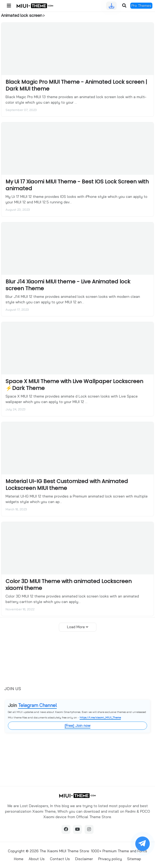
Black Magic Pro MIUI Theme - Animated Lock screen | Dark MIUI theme (76, 85)
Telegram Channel (37, 705)
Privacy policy (110, 859)
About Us (37, 859)
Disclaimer (84, 859)
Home (19, 859)
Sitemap (134, 859)
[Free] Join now (77, 726)
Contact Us (60, 859)
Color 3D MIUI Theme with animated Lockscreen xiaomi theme (69, 585)
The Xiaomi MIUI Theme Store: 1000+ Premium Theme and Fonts (93, 851)
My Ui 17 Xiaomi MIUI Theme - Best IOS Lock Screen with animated (77, 185)
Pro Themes (141, 6)
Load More (76, 627)
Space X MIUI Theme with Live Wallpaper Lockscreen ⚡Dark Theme (74, 385)
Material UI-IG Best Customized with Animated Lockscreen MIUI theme (67, 485)
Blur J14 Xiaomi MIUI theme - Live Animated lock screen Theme (68, 285)
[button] (9, 6)
